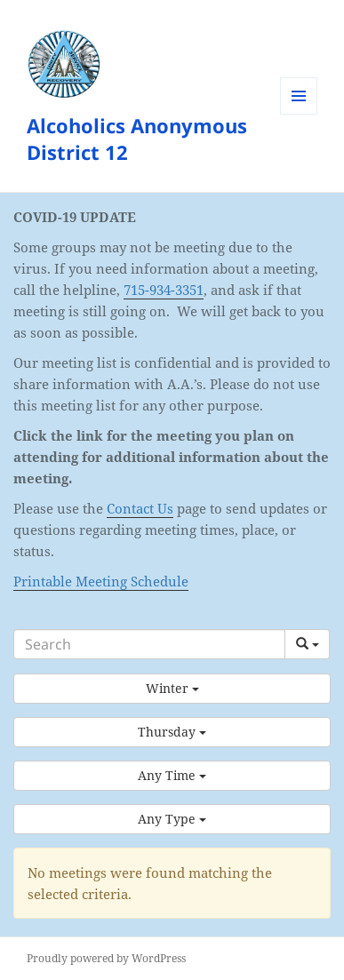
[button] (172, 689)
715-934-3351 (164, 290)
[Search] (149, 644)
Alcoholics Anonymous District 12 (137, 139)
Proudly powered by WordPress (106, 958)
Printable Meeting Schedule (101, 581)
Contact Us (140, 508)
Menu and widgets (299, 114)
